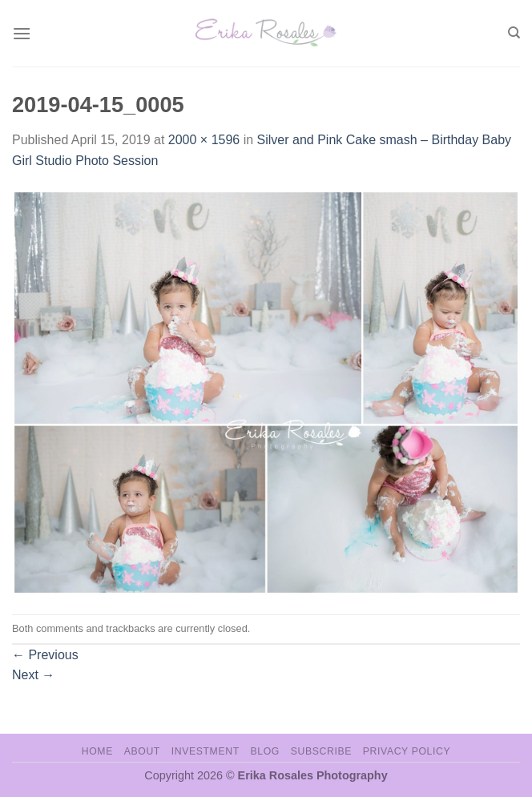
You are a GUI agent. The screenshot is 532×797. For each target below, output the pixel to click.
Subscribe (321, 751)
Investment (206, 751)
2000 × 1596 (204, 140)
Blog (265, 751)
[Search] (514, 33)
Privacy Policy (407, 751)
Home (97, 751)
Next (33, 675)
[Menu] (22, 33)
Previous (45, 655)
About (142, 751)
